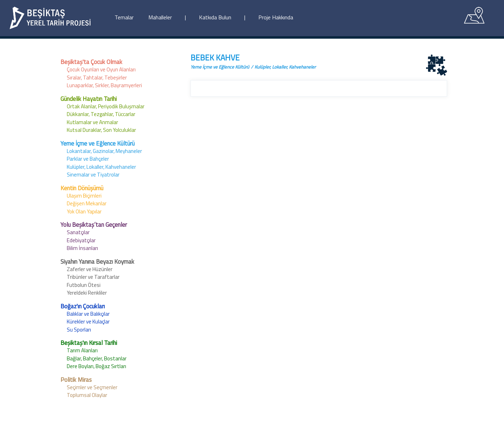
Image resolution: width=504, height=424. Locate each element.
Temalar (124, 17)
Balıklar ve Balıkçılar (88, 314)
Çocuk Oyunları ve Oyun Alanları (101, 69)
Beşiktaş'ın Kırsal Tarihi (89, 343)
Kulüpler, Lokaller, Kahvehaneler (101, 167)
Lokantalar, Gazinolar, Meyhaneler (104, 151)
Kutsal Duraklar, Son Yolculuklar (101, 130)
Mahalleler (160, 17)
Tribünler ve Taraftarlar (93, 277)
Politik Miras (76, 380)
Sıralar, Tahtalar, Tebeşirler (97, 78)
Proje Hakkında (276, 17)
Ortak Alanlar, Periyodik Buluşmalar (106, 106)
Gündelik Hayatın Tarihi (89, 99)
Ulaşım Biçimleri (84, 196)
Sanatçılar (78, 232)
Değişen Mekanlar (87, 203)
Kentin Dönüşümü (82, 188)
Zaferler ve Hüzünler (90, 269)
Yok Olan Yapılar (84, 211)
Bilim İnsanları (82, 248)
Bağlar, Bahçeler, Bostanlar (97, 358)
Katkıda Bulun (215, 17)
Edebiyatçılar (81, 240)
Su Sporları (79, 330)
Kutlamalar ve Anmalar (92, 122)
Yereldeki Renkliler (87, 293)
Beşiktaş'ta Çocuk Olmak (91, 62)
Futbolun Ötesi (84, 285)
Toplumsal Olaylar (87, 395)
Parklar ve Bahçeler (88, 159)
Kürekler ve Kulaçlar (88, 322)
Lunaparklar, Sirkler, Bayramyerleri (104, 85)
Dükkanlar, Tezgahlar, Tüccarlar (101, 114)
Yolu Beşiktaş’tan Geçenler (94, 225)
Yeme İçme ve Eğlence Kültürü (98, 143)
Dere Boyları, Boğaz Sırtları (96, 366)
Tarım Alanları (82, 350)
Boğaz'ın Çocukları (83, 306)
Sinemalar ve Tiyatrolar (93, 175)
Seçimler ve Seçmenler (92, 387)
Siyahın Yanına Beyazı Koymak (97, 262)
